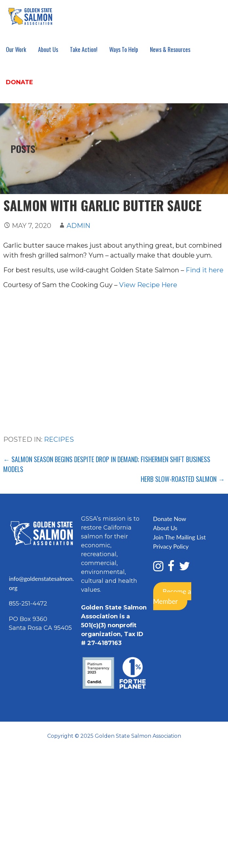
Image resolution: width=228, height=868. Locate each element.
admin (78, 226)
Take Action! (84, 49)
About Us (48, 49)
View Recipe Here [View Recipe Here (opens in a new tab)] (148, 285)
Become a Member (172, 596)
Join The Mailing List (180, 537)
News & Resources (170, 49)
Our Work (16, 49)
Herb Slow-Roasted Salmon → (183, 479)
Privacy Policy (171, 546)
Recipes (59, 439)
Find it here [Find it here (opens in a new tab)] (205, 270)
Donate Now (170, 519)
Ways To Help (124, 49)
